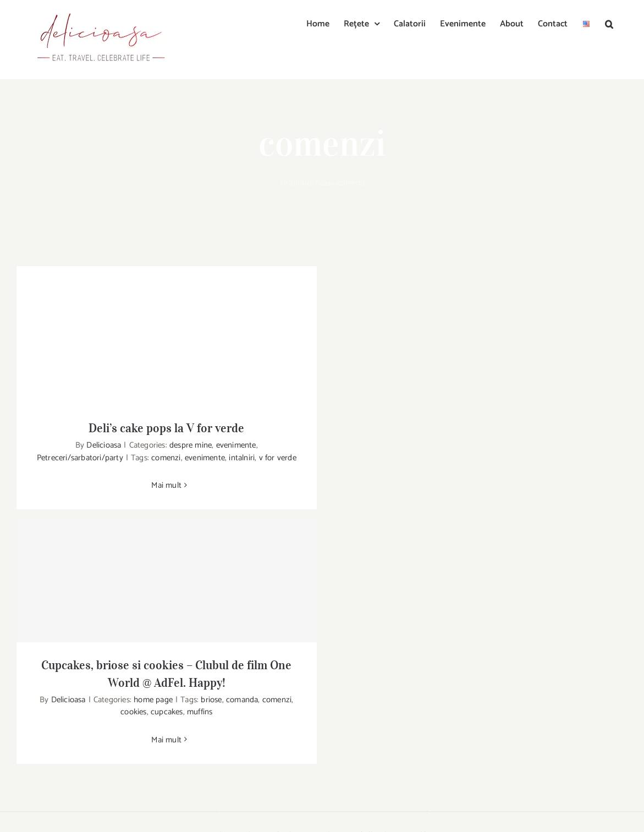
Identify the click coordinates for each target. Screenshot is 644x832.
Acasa (325, 183)
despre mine (191, 445)
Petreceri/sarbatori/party (80, 458)
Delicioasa (104, 445)
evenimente (236, 445)
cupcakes (167, 712)
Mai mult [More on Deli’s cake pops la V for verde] (166, 485)
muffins (200, 712)
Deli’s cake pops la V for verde (166, 428)
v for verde (278, 458)
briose (211, 700)
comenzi (166, 458)
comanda (242, 700)
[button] (609, 23)
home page (153, 700)
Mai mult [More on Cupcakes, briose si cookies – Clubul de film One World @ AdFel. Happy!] (166, 740)
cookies (133, 712)
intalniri (242, 458)
